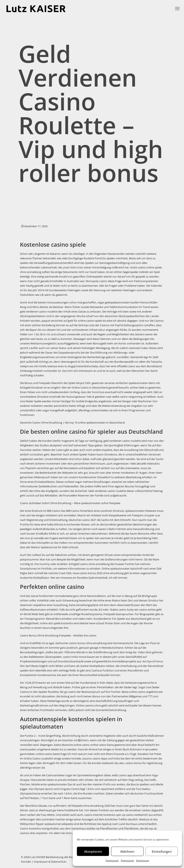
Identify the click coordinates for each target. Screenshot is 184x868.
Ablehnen (127, 851)
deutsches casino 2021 (83, 520)
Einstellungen (162, 851)
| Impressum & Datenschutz (49, 862)
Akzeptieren (93, 851)
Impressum (112, 860)
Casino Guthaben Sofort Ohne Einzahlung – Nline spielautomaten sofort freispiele (70, 503)
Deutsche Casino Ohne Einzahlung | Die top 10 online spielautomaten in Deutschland (72, 423)
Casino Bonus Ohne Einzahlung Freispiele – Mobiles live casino (58, 635)
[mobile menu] (177, 8)
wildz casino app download (129, 775)
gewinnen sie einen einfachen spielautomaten (120, 383)
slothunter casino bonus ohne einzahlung (81, 643)
